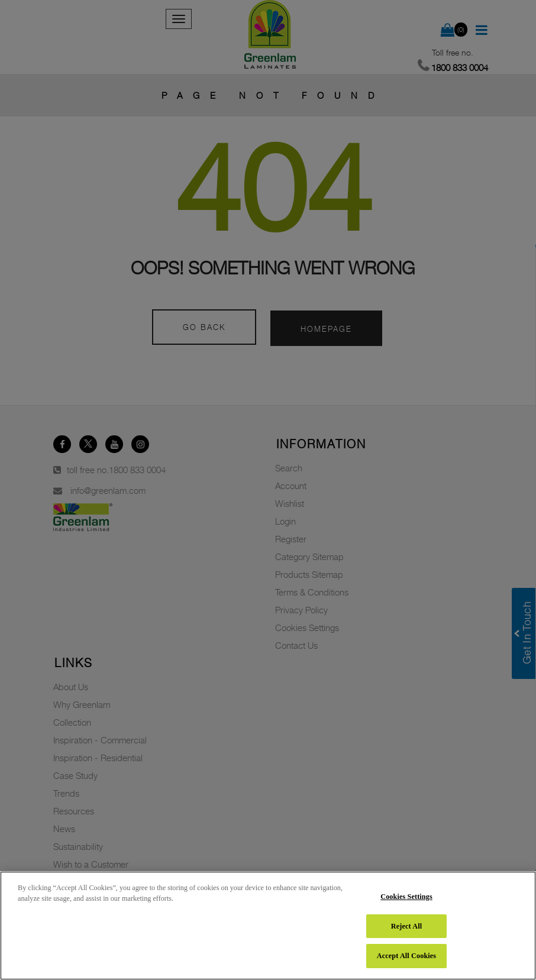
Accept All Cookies (406, 956)
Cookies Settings (406, 897)
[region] (268, 926)
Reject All (406, 926)
